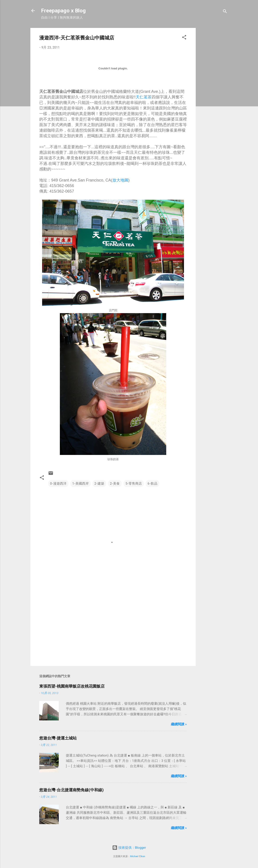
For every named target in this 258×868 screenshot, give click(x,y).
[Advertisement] (213, 94)
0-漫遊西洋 (58, 484)
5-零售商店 (134, 484)
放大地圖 (120, 180)
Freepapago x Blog (63, 11)
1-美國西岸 (80, 484)
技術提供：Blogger (129, 848)
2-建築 (99, 484)
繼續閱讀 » (179, 724)
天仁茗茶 (144, 97)
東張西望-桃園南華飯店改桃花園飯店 (72, 686)
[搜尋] (225, 12)
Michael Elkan (138, 856)
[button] (184, 38)
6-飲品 (152, 484)
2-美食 (115, 484)
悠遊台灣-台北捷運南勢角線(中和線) (71, 790)
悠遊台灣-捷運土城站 (58, 738)
